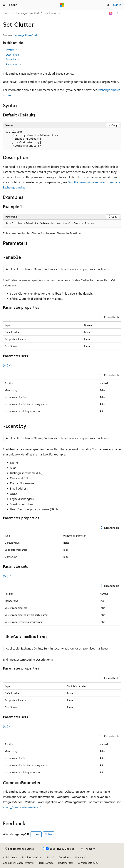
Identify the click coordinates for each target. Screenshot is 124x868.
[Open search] (108, 5)
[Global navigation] (4, 5)
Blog (49, 857)
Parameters (14, 64)
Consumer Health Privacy (17, 863)
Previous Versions (32, 857)
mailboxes (51, 13)
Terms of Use (46, 863)
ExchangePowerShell (27, 13)
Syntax (11, 50)
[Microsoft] (62, 5)
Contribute (65, 857)
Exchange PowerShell (26, 35)
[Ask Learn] (111, 13)
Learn (7, 13)
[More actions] (118, 13)
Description (12, 55)
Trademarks (64, 863)
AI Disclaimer (10, 857)
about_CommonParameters (21, 807)
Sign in (117, 5)
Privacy (79, 857)
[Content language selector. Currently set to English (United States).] (20, 849)
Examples (13, 59)
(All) (7, 365)
